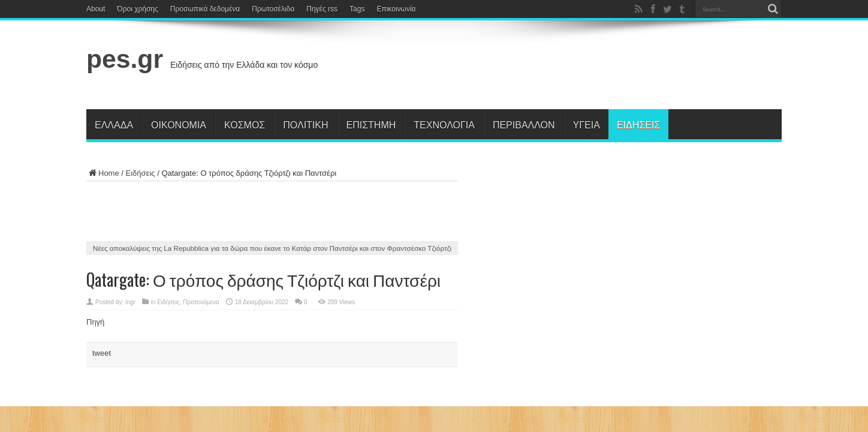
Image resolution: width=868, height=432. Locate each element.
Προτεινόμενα (201, 302)
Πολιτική (305, 124)
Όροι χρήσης (137, 9)
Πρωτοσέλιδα (273, 9)
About (96, 9)
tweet (102, 353)
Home (103, 173)
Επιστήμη (371, 124)
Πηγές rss (322, 9)
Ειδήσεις (638, 124)
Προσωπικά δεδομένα (205, 9)
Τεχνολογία (444, 124)
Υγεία (587, 124)
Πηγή (95, 322)
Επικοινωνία (396, 9)
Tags (357, 9)
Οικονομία (179, 124)
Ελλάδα (114, 124)
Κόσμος (245, 124)
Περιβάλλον (524, 124)
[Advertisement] (563, 67)
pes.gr (125, 59)
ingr (130, 302)
